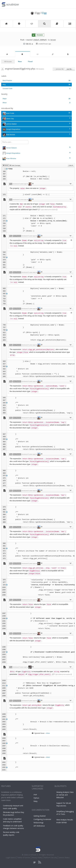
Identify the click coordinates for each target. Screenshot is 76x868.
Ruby (36, 801)
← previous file (59, 69)
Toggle (71, 4)
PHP (35, 795)
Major (36, 99)
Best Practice (36, 80)
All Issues (8, 61)
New (20, 61)
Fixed (30, 61)
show (48, 733)
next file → (70, 69)
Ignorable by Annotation (48, 210)
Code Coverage (15, 165)
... (44, 386)
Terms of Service (24, 858)
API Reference (39, 826)
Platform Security (50, 858)
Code (71, 165)
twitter (34, 862)
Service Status (64, 858)
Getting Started (40, 816)
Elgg (44, 13)
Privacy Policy (37, 858)
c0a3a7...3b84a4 (40, 40)
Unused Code (36, 88)
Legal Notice (11, 858)
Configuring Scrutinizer (42, 819)
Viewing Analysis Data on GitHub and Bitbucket (65, 795)
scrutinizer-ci (33, 855)
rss (40, 862)
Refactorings (39, 823)
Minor (36, 103)
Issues (6, 165)
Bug (36, 84)
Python (36, 798)
